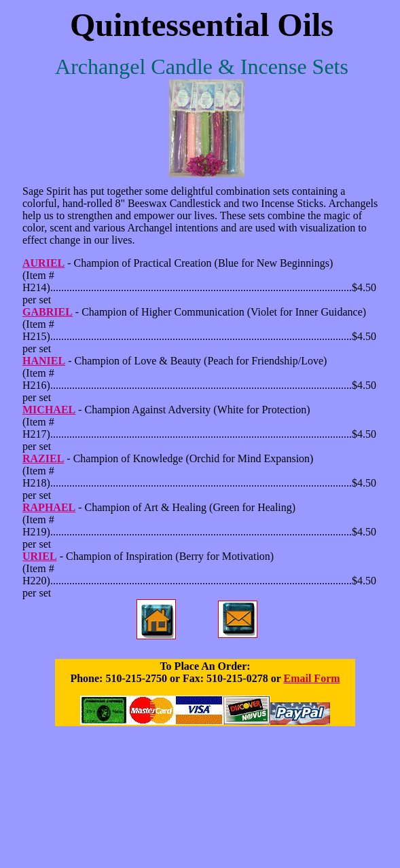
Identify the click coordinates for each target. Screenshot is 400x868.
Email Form (311, 678)
